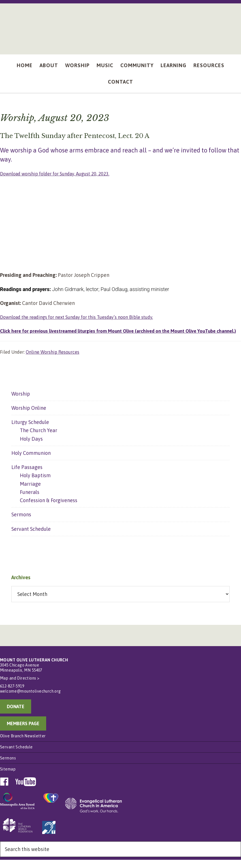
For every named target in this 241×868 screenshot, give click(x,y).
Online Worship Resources (53, 360)
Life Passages (27, 475)
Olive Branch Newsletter (23, 744)
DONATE (16, 715)
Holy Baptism (35, 484)
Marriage (30, 492)
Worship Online (29, 416)
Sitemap (8, 778)
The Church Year (39, 439)
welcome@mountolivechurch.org (30, 700)
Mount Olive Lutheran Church (121, 26)
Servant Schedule (31, 537)
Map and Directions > (20, 687)
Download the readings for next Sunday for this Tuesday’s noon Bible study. (85, 317)
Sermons (21, 523)
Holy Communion (31, 461)
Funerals (30, 500)
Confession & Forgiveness (49, 509)
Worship (21, 402)
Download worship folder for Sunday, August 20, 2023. (60, 174)
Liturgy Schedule (30, 430)
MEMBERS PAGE (23, 732)
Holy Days (31, 447)
